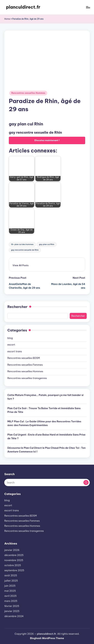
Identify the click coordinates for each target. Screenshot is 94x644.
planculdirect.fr (23, 7)
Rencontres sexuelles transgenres (27, 378)
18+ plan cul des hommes (22, 244)
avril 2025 (10, 596)
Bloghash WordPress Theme (47, 638)
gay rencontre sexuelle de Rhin (25, 250)
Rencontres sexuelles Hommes (28, 93)
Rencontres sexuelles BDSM (24, 358)
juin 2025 (10, 586)
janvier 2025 (12, 611)
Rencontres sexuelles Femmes (25, 365)
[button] (21, 265)
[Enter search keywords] (47, 482)
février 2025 (12, 606)
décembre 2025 (14, 555)
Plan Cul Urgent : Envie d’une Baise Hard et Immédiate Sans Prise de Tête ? (46, 437)
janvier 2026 (12, 550)
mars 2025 (11, 601)
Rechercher (17, 307)
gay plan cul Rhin (47, 244)
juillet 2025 (11, 581)
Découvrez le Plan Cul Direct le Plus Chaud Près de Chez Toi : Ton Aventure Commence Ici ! (46, 450)
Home (7, 19)
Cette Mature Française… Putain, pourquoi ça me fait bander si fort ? (45, 397)
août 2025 (11, 575)
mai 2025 (10, 591)
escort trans (15, 351)
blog (10, 338)
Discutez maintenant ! (47, 140)
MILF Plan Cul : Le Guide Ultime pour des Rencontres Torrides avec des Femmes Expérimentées (44, 423)
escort (11, 345)
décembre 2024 (14, 616)
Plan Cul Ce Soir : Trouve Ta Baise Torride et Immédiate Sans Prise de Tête (44, 410)
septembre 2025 (14, 570)
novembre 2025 (14, 560)
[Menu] (88, 7)
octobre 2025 (13, 565)
